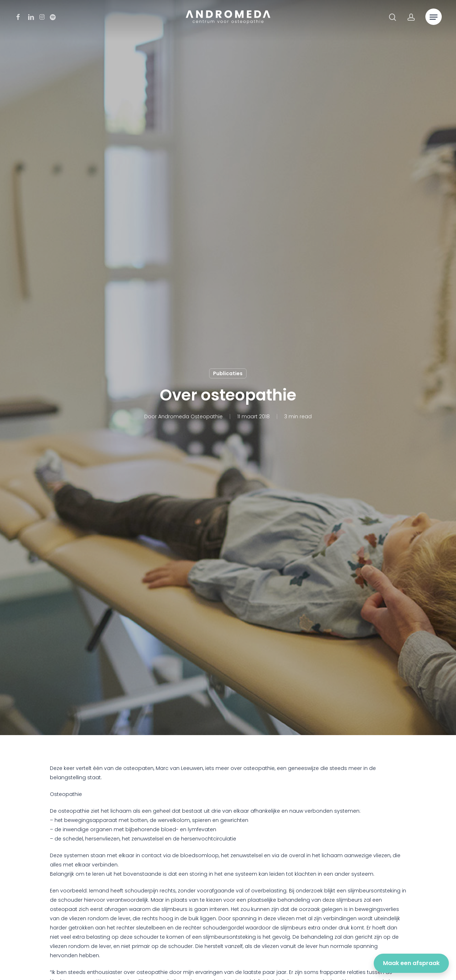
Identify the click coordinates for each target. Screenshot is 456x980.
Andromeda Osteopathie (190, 416)
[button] (434, 17)
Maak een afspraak (411, 963)
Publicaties (228, 373)
